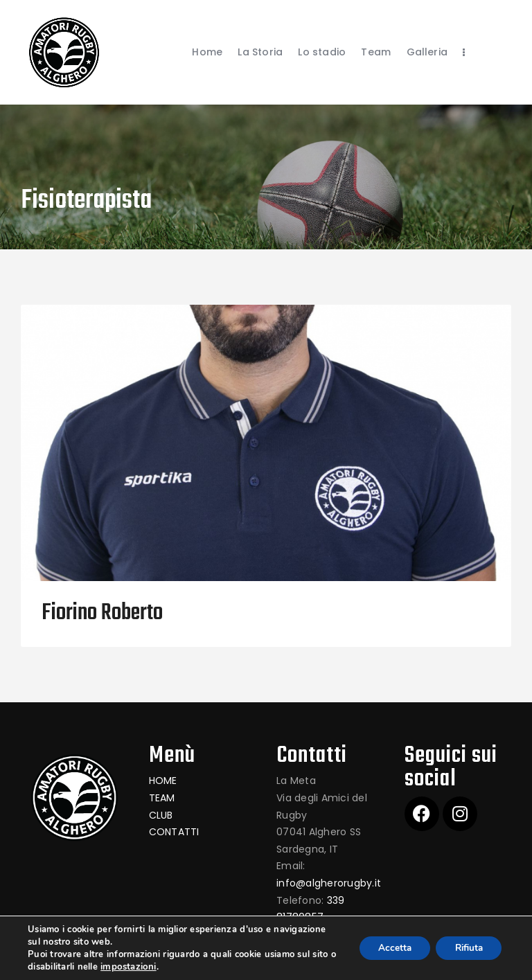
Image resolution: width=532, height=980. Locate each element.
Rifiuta (465, 948)
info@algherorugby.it (329, 883)
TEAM (162, 798)
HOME (163, 781)
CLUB (161, 815)
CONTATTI (174, 832)
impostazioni (136, 967)
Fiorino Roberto (102, 614)
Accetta (386, 948)
